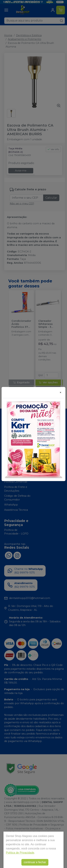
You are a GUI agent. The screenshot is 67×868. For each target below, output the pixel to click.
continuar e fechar (35, 862)
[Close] (61, 392)
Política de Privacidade (20, 853)
